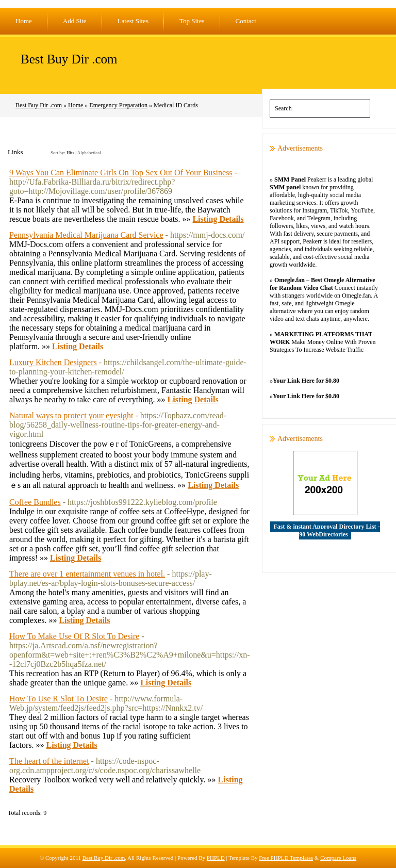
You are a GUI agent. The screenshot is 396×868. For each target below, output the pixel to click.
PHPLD (216, 858)
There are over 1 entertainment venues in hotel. (87, 574)
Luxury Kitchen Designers (53, 362)
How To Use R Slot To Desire (59, 699)
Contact (246, 21)
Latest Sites (133, 21)
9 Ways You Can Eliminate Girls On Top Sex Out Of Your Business (121, 173)
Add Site (75, 21)
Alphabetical (89, 153)
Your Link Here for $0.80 (306, 381)
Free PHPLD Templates (286, 858)
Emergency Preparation (118, 105)
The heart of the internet (49, 761)
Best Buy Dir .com (69, 59)
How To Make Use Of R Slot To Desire (74, 636)
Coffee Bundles (35, 502)
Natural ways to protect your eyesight (71, 415)
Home (24, 21)
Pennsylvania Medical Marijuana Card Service (86, 235)
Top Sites (192, 21)
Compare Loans (338, 858)
